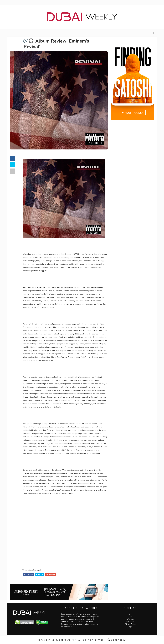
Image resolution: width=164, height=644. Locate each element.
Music (39, 570)
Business (130, 622)
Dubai (130, 617)
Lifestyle (31, 570)
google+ (50, 575)
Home (130, 614)
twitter (39, 575)
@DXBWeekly (117, 640)
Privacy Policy (130, 624)
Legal (130, 627)
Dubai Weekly (67, 640)
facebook (29, 575)
